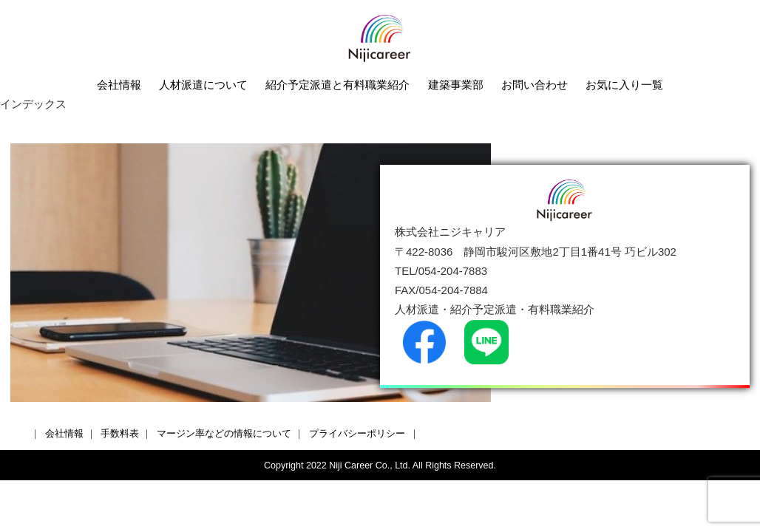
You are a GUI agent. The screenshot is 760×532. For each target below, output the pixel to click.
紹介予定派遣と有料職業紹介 (337, 85)
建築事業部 (456, 85)
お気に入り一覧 (624, 85)
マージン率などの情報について (224, 433)
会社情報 (119, 85)
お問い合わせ (535, 85)
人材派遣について (203, 85)
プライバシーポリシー (357, 433)
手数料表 (120, 433)
